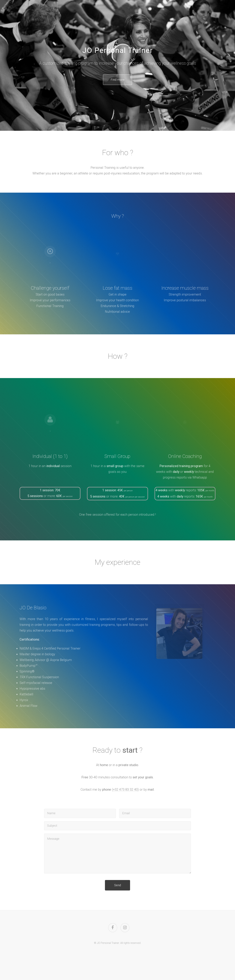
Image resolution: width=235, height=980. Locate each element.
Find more (118, 80)
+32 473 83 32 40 (125, 790)
